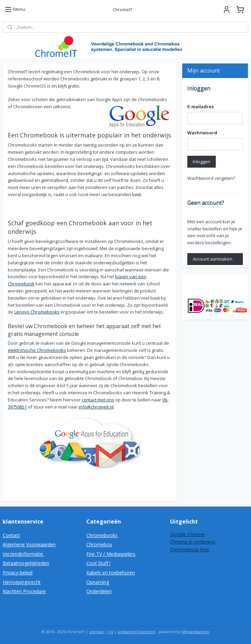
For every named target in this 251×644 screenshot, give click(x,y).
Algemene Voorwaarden (29, 544)
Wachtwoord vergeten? (211, 178)
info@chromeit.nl (96, 407)
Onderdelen (99, 591)
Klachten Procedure (24, 591)
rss (111, 632)
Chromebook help (190, 550)
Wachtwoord (202, 133)
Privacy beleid (18, 573)
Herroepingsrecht (22, 582)
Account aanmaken (213, 259)
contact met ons (98, 400)
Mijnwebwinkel (196, 632)
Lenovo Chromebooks (37, 312)
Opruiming (98, 582)
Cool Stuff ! (98, 563)
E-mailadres (201, 107)
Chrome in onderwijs (193, 542)
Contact (11, 535)
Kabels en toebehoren (111, 573)
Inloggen (202, 162)
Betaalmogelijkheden (26, 563)
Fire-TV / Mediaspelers (111, 554)
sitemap (96, 632)
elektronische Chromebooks (37, 351)
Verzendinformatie (24, 554)
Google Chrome (187, 534)
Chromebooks (102, 535)
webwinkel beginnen (137, 632)
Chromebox (99, 544)
